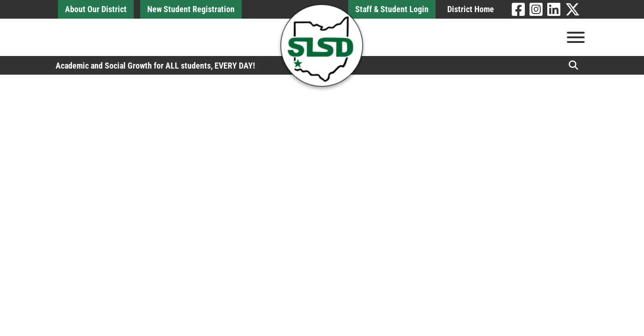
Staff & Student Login (392, 9)
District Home (471, 9)
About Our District (96, 9)
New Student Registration (191, 9)
